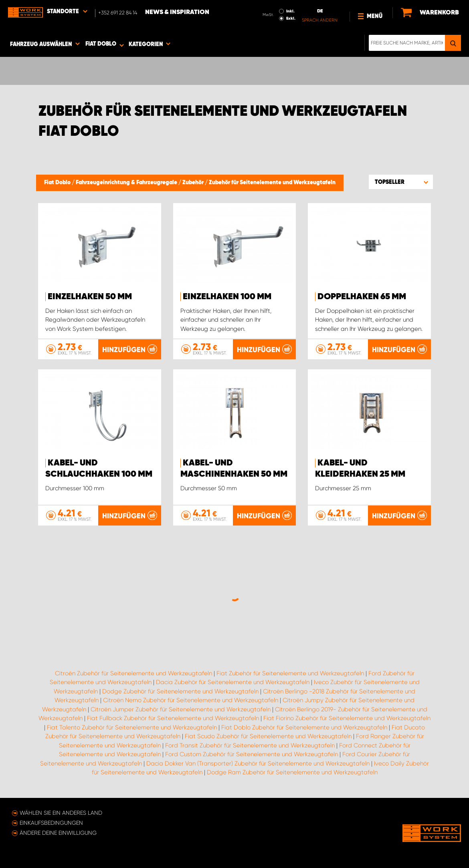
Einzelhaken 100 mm (227, 297)
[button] (401, 182)
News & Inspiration (177, 12)
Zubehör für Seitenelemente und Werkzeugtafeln (272, 183)
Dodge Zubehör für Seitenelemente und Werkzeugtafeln (180, 691)
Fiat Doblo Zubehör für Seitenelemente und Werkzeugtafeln (304, 727)
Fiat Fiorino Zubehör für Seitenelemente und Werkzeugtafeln (347, 718)
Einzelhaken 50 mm (90, 297)
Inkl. (290, 11)
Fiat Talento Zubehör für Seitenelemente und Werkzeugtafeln (132, 727)
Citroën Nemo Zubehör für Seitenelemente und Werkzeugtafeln (191, 700)
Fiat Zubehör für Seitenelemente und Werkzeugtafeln (290, 673)
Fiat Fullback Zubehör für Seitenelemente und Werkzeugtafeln (173, 718)
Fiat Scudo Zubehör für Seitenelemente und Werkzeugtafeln (268, 736)
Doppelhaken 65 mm (362, 297)
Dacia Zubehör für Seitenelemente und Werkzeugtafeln (233, 682)
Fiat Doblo (58, 183)
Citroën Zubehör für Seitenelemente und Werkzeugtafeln (133, 673)
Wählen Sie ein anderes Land (61, 813)
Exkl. (291, 18)
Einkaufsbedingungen (51, 823)
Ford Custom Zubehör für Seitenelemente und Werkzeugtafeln (252, 754)
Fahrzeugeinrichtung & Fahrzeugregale (127, 183)
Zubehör (194, 183)
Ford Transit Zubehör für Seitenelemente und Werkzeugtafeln (250, 745)
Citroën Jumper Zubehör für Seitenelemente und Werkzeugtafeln (181, 709)
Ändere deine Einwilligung (58, 833)
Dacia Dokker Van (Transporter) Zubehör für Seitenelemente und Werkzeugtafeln (258, 763)
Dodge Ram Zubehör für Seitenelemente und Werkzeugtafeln (292, 772)
